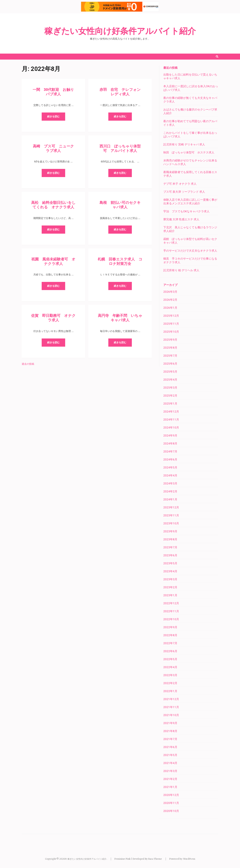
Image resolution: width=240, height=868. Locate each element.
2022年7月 (170, 643)
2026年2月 (170, 300)
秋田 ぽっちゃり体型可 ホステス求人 (189, 152)
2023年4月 (170, 571)
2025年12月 (171, 316)
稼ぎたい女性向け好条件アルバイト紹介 (120, 31)
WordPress (189, 859)
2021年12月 (171, 699)
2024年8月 (170, 443)
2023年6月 (170, 555)
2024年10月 (171, 428)
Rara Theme (155, 859)
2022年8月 (170, 635)
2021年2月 (170, 779)
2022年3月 (170, 675)
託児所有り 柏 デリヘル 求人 (181, 270)
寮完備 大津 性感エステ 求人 (181, 219)
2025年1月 (170, 404)
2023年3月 (170, 579)
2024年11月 (171, 420)
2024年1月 (170, 499)
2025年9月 (170, 340)
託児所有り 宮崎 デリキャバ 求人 (184, 144)
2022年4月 (170, 667)
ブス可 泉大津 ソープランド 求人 (184, 192)
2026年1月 (170, 308)
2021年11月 (171, 707)
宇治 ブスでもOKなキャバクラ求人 (186, 211)
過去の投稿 (28, 364)
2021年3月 (170, 771)
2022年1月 (170, 691)
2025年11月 (171, 324)
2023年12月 (171, 507)
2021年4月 (170, 763)
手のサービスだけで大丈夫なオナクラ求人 (190, 251)
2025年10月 (171, 332)
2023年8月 (170, 539)
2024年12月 (171, 412)
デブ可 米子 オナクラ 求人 (180, 184)
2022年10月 (171, 619)
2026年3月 (170, 292)
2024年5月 (170, 467)
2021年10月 (171, 715)
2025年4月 (170, 380)
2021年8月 (170, 731)
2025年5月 (170, 372)
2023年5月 (170, 563)
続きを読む (53, 116)
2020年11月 (171, 803)
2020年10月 (171, 811)
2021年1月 (170, 787)
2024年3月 (170, 483)
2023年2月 (170, 587)
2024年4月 (170, 475)
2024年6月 (170, 459)
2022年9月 (170, 627)
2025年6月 (170, 364)
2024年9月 (170, 435)
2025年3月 (170, 388)
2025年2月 (170, 396)
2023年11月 (171, 515)
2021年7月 (170, 739)
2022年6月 (170, 651)
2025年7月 (170, 356)
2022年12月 (171, 603)
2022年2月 (170, 683)
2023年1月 (170, 595)
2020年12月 (171, 795)
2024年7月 (170, 451)
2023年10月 (171, 523)
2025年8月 (170, 348)
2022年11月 (171, 611)
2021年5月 (170, 755)
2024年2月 (170, 491)
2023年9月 (170, 531)
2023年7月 (170, 547)
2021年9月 (170, 723)
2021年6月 (170, 747)
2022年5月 (170, 659)
